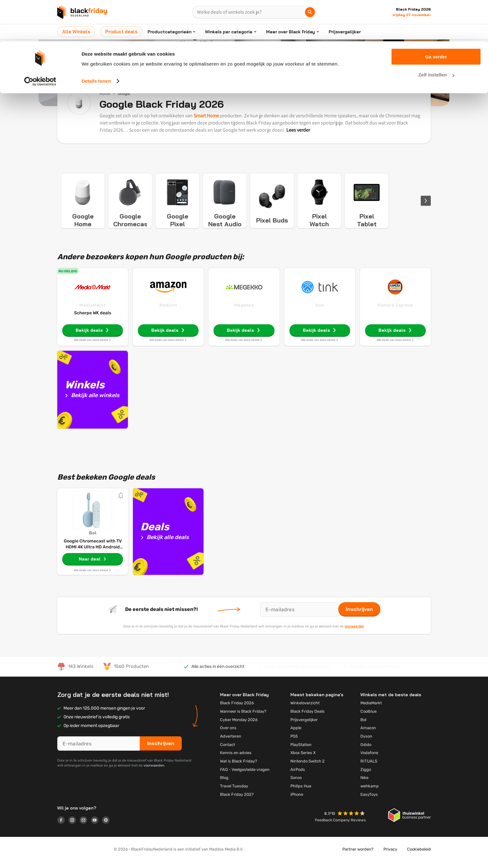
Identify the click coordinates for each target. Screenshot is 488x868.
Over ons (228, 734)
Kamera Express (395, 311)
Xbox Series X (303, 759)
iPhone (297, 801)
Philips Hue (301, 792)
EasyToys (369, 801)
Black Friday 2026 (237, 709)
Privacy (390, 855)
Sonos (296, 784)
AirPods (298, 776)
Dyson (366, 742)
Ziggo (366, 776)
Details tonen (96, 40)
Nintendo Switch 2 (307, 767)
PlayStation (301, 751)
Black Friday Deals (307, 718)
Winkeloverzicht (305, 709)
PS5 (294, 742)
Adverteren (231, 742)
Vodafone (369, 759)
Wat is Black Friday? (239, 767)
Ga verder (436, 15)
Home (105, 94)
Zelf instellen (436, 34)
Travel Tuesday (234, 792)
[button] (352, 820)
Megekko (244, 311)
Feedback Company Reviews (340, 826)
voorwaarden (354, 632)
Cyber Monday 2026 (239, 726)
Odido (366, 751)
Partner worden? (358, 855)
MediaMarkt (93, 311)
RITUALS (369, 767)
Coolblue (368, 718)
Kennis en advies (236, 759)
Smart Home (206, 116)
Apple (296, 734)
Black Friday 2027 (237, 801)
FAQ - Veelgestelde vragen (245, 776)
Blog (224, 784)
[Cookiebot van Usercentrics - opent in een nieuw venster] (40, 40)
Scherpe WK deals (93, 319)
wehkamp (370, 792)
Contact (228, 751)
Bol (363, 726)
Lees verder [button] (298, 130)
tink (320, 311)
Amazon (168, 311)
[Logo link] (63, 827)
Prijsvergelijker (304, 726)
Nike (364, 784)
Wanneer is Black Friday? (243, 718)
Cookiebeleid (419, 855)
